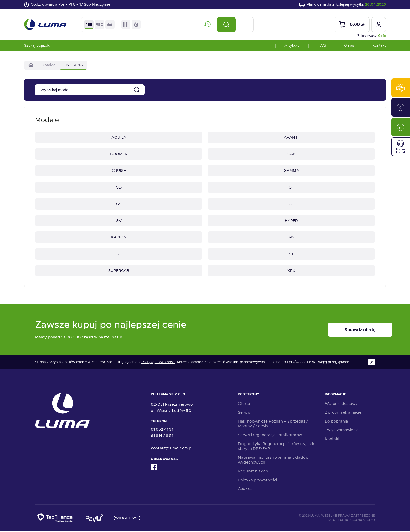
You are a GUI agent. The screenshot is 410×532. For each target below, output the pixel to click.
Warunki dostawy (341, 404)
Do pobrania (336, 422)
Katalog (49, 65)
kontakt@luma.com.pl (172, 449)
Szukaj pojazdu (37, 45)
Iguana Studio (362, 521)
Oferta (244, 404)
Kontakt (379, 45)
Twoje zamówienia (342, 431)
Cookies (245, 489)
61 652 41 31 (162, 430)
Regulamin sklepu (254, 472)
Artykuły (292, 45)
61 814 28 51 (162, 436)
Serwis (244, 413)
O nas (349, 45)
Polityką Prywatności (158, 363)
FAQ (322, 45)
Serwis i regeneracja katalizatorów (270, 435)
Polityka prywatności (257, 481)
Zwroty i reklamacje (343, 413)
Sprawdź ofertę (343, 330)
